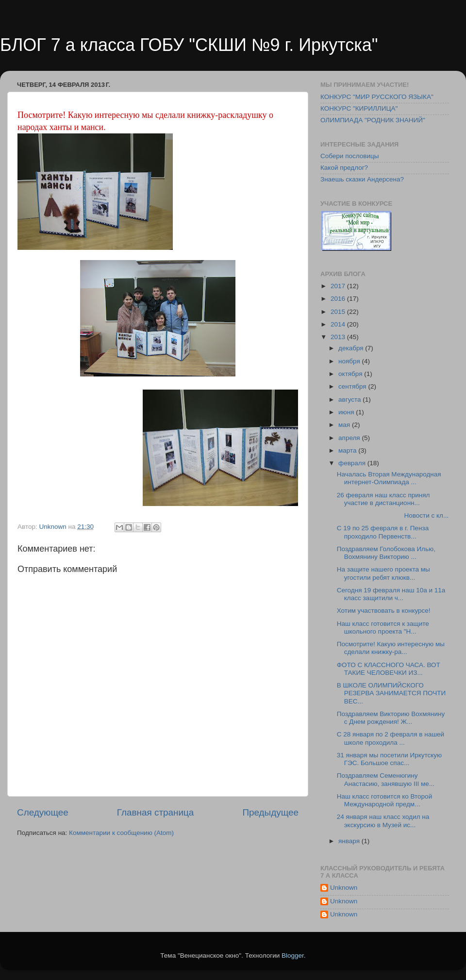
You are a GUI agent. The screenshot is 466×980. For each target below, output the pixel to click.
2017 (339, 286)
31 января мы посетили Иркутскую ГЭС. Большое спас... (389, 759)
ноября (350, 361)
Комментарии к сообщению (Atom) (121, 833)
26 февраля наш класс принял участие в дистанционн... (383, 499)
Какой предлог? (344, 168)
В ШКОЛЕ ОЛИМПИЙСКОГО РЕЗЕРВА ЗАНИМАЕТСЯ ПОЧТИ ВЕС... (391, 693)
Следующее (43, 812)
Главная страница (156, 812)
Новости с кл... (393, 515)
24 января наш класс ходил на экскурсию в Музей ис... (383, 821)
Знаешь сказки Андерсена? (362, 179)
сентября (353, 386)
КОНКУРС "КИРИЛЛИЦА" (359, 108)
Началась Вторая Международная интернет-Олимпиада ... (389, 478)
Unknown (344, 888)
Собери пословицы (349, 156)
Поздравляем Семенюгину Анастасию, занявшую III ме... (386, 779)
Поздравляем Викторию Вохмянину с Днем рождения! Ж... (391, 718)
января (350, 841)
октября (351, 374)
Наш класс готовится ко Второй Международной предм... (384, 800)
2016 (339, 299)
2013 (339, 337)
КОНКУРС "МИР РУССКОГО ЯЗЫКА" (377, 97)
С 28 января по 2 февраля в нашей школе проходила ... (391, 738)
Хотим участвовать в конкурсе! (385, 611)
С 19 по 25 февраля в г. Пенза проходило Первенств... (383, 532)
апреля (350, 438)
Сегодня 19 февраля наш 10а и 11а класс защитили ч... (391, 594)
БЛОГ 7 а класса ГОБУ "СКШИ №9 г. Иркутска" (189, 45)
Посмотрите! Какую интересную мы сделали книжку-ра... (391, 648)
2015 (339, 312)
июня (347, 412)
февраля (353, 463)
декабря (352, 348)
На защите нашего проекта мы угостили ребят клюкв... (383, 573)
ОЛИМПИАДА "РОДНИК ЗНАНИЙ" (373, 120)
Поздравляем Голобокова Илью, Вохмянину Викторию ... (386, 553)
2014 (339, 324)
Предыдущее (270, 812)
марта (348, 450)
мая (345, 425)
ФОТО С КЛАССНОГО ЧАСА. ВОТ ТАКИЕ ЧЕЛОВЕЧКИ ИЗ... (389, 669)
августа (350, 400)
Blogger (293, 955)
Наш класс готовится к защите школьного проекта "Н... (383, 628)
